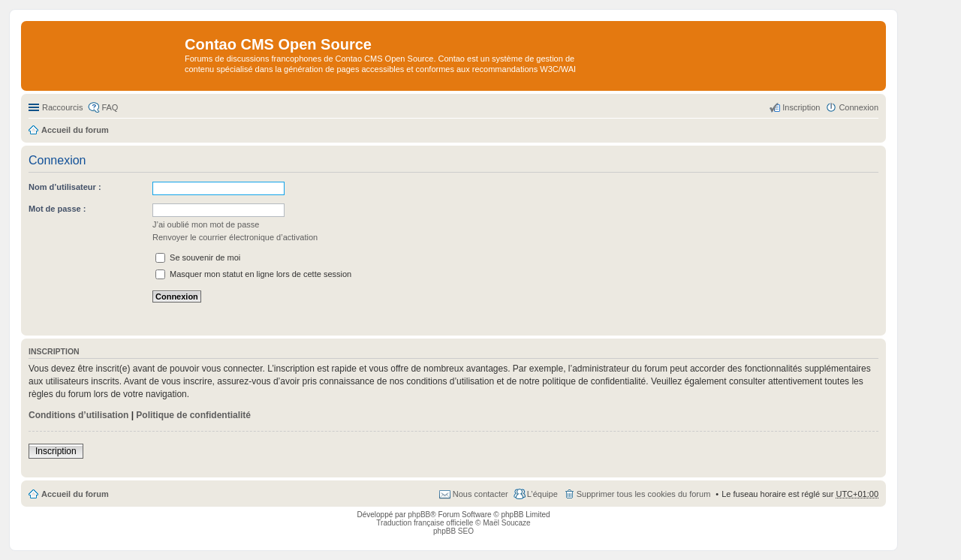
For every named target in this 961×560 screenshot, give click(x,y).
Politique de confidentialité (193, 415)
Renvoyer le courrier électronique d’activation (235, 237)
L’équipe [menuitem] (542, 494)
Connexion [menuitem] (859, 107)
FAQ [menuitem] (110, 107)
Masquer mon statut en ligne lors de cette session (253, 274)
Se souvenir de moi (198, 257)
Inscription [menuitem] (801, 107)
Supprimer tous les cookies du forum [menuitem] (644, 494)
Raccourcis (62, 107)
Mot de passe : (57, 209)
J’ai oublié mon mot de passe (206, 224)
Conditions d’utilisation (78, 415)
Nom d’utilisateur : (65, 187)
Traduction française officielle (425, 523)
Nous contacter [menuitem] (480, 494)
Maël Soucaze (506, 523)
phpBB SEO (453, 531)
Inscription (56, 451)
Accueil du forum (75, 494)
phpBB (419, 515)
